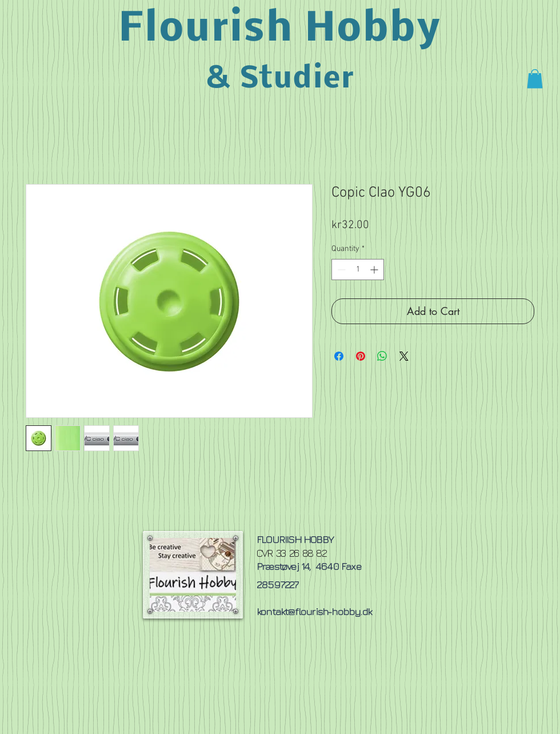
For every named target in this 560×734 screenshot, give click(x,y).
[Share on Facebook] (339, 356)
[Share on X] (404, 356)
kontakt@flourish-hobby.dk (314, 611)
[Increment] (375, 270)
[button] (535, 79)
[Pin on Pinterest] (361, 356)
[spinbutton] (358, 270)
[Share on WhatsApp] (382, 356)
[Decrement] (340, 270)
